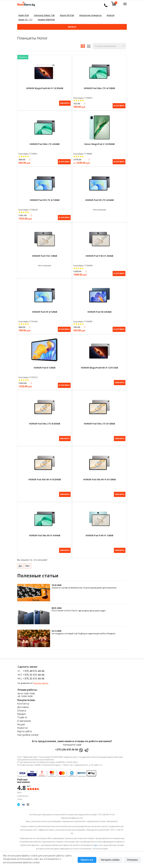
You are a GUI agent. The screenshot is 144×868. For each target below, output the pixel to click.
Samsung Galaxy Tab (44, 15)
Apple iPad (24, 15)
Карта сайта (24, 729)
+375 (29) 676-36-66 (67, 748)
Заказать (65, 103)
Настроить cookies (110, 860)
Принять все (87, 860)
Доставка (23, 705)
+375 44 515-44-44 (34, 669)
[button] (109, 46)
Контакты (23, 701)
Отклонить (133, 860)
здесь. (96, 843)
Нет (28, 564)
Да (20, 564)
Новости (22, 726)
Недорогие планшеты (90, 15)
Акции (21, 722)
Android (111, 15)
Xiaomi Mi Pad (67, 15)
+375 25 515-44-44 (34, 677)
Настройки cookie (28, 733)
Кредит (22, 712)
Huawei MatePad (46, 19)
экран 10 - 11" (25, 19)
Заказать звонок (41, 681)
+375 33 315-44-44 (34, 673)
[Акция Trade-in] (85, 104)
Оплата (22, 708)
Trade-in (22, 715)
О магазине (24, 719)
